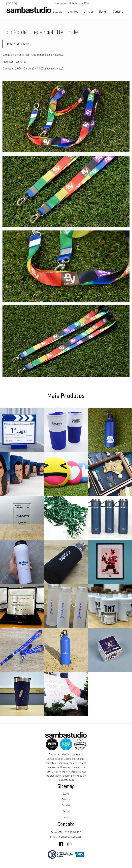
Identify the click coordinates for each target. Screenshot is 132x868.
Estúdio (58, 12)
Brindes (89, 12)
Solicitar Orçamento (18, 44)
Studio (66, 794)
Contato (118, 12)
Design (103, 12)
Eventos (73, 12)
